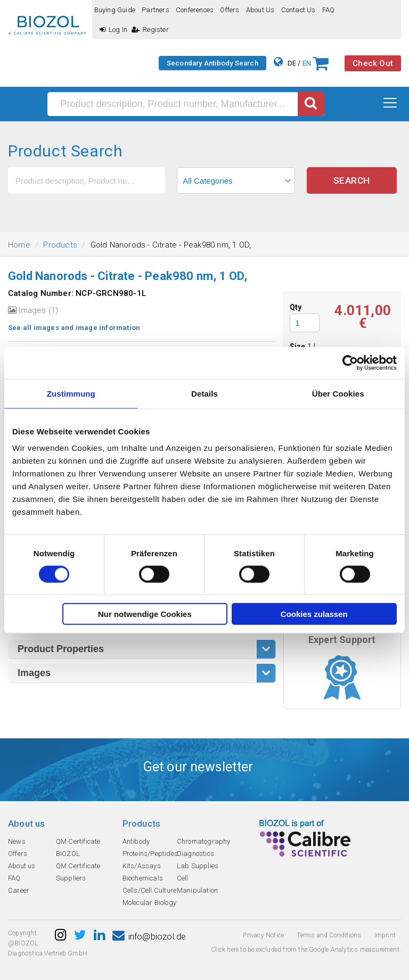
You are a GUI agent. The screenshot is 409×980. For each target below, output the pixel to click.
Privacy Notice (263, 935)
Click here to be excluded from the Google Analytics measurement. (306, 950)
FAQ (329, 10)
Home (19, 245)
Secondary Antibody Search (212, 63)
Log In (113, 30)
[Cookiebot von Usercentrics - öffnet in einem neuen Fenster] (350, 363)
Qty (296, 307)
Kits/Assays (142, 866)
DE (292, 63)
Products (60, 245)
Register (150, 30)
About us (260, 10)
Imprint (385, 935)
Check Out (373, 63)
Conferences (195, 10)
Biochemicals (143, 878)
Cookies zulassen (314, 614)
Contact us (298, 10)
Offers (230, 10)
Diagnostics (195, 854)
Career (19, 890)
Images (34, 673)
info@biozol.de (149, 937)
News (17, 841)
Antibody (136, 841)
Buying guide (115, 10)
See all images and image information (74, 328)
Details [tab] (204, 393)
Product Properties (61, 649)
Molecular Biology (149, 903)
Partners (156, 10)
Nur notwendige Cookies (145, 614)
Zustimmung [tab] (71, 393)
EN (307, 63)
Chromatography (204, 841)
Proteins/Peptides (150, 854)
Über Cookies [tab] (338, 393)
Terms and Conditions (329, 935)
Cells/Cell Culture (150, 890)
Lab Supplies (198, 866)
